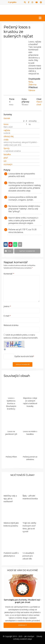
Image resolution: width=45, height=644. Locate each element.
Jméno (7, 306)
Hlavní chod (39, 103)
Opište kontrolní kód (24, 356)
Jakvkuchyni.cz (10, 612)
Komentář (9, 274)
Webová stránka (11, 325)
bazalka (7, 154)
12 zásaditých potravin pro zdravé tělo (28, 556)
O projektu (12, 2)
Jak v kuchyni (29, 636)
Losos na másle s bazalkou (30, 433)
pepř (6, 158)
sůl (5, 161)
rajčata (7, 130)
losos (6, 124)
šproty (7, 148)
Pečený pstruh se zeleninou (30, 458)
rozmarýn (8, 164)
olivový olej (9, 136)
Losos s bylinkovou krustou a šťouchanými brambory (11, 403)
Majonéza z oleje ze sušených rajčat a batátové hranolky (30, 402)
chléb (6, 140)
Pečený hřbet (11, 457)
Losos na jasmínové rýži (11, 433)
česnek (7, 118)
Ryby (31, 82)
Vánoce (32, 90)
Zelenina (32, 85)
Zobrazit (23, 625)
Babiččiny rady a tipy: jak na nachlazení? (10, 499)
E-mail (7, 316)
